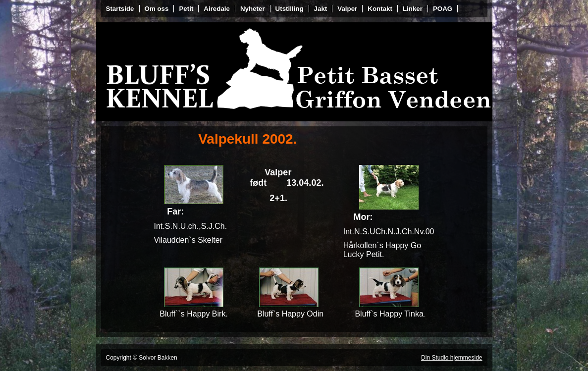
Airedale (217, 9)
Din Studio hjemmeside (452, 358)
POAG (443, 9)
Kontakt (380, 9)
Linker (413, 9)
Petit (186, 9)
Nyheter (253, 9)
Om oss (157, 9)
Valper (347, 9)
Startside (120, 9)
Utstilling (290, 9)
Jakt (321, 9)
